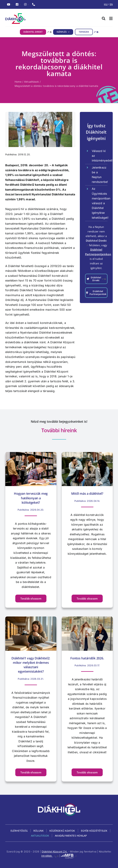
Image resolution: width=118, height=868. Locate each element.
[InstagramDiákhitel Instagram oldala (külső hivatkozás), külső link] (26, 5)
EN (111, 4)
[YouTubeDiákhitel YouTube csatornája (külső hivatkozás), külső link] (10, 5)
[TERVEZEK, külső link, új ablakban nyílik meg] (87, 32)
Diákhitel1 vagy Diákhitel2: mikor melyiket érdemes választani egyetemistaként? (31, 665)
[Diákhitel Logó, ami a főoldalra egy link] (32, 19)
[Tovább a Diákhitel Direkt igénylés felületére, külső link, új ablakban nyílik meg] (96, 279)
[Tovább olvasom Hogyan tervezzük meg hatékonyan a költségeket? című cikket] (31, 598)
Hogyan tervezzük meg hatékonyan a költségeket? (31, 498)
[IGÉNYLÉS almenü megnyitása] (68, 32)
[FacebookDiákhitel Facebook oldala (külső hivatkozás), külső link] (18, 5)
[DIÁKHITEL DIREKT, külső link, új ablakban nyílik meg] (36, 32)
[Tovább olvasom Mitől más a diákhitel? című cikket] (87, 598)
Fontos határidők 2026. (87, 658)
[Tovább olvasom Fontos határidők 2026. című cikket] (87, 772)
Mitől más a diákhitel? (87, 493)
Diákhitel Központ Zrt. (55, 851)
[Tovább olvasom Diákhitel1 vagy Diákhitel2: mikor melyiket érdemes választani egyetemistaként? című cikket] (31, 772)
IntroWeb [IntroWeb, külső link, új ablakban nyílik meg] (50, 856)
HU (106, 4)
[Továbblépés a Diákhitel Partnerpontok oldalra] (96, 293)
